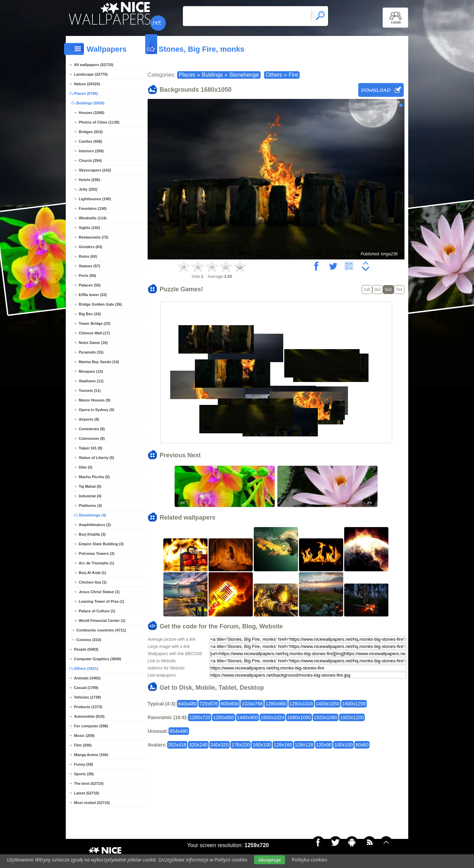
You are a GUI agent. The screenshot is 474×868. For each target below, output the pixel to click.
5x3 (388, 290)
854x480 (179, 731)
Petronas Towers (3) (97, 553)
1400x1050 (328, 704)
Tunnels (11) (90, 391)
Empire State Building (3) (101, 544)
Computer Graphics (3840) (98, 659)
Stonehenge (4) (92, 515)
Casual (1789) (86, 688)
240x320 (220, 745)
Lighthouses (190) (95, 199)
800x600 (230, 704)
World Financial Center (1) (102, 621)
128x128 (304, 745)
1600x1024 (272, 717)
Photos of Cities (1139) (99, 122)
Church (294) (90, 161)
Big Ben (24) (90, 314)
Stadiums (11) (91, 381)
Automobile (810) (89, 716)
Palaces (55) (90, 285)
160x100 (262, 745)
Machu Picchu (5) (94, 477)
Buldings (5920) (90, 103)
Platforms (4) (90, 506)
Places (187, 75)
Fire (294, 75)
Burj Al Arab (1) (92, 573)
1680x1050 (299, 717)
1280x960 (276, 704)
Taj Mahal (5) (90, 486)
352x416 (177, 745)
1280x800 (224, 717)
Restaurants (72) (93, 237)
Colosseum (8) (92, 438)
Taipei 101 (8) (91, 448)
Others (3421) (86, 668)
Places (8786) (86, 93)
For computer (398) (91, 726)
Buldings (212, 75)
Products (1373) (88, 707)
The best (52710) (89, 783)
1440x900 (248, 717)
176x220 (241, 745)
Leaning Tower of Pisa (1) (101, 601)
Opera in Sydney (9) (96, 410)
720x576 (209, 704)
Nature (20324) (87, 84)
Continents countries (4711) (101, 630)
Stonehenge (244, 75)
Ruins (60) (88, 256)
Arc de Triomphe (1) (96, 563)
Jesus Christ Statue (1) (99, 592)
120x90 (324, 745)
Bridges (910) (91, 132)
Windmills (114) (93, 218)
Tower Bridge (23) (95, 323)
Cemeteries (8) (92, 429)
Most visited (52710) (92, 803)
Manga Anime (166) (91, 755)
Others (274, 75)
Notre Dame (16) (93, 343)
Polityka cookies (310, 860)
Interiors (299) (91, 151)
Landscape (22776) (91, 74)
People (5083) (86, 649)
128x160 (283, 745)
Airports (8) (89, 419)
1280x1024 (301, 704)
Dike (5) (86, 467)
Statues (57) (89, 266)
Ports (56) (88, 276)
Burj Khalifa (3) (92, 534)
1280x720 (200, 717)
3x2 (378, 290)
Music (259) (84, 736)
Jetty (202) (88, 189)
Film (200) (83, 745)
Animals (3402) (87, 678)
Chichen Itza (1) (93, 582)
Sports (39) (84, 774)
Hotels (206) (89, 180)
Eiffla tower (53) (93, 295)
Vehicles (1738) (88, 697)
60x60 (362, 745)
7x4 (399, 290)
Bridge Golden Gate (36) (100, 304)
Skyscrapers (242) (95, 170)
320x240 (198, 745)
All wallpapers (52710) (94, 65)
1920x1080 (326, 717)
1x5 (367, 290)
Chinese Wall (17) (94, 333)
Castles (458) (90, 141)
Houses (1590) (92, 113)
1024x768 (252, 704)
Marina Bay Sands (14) (99, 362)
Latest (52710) (86, 793)
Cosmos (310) (89, 640)
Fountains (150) (93, 208)
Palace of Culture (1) (97, 611)
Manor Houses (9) (95, 400)
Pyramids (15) (91, 352)
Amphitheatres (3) (95, 525)
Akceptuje (269, 860)
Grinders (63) (90, 247)
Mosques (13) (91, 371)
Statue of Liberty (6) (96, 458)
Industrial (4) (90, 496)
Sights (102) (89, 228)
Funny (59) (84, 764)
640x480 (187, 704)
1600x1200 (354, 704)
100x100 (344, 745)
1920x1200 (352, 717)
